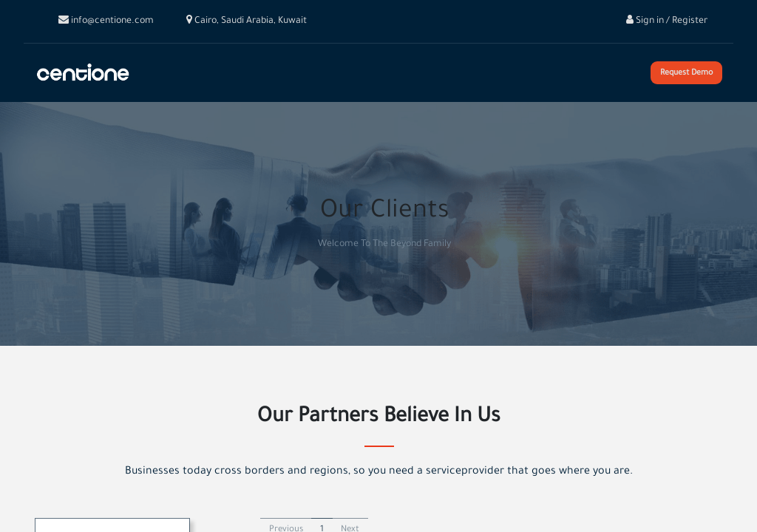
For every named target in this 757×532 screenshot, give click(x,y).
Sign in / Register (667, 21)
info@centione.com (106, 21)
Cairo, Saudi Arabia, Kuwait (247, 21)
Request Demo (686, 73)
